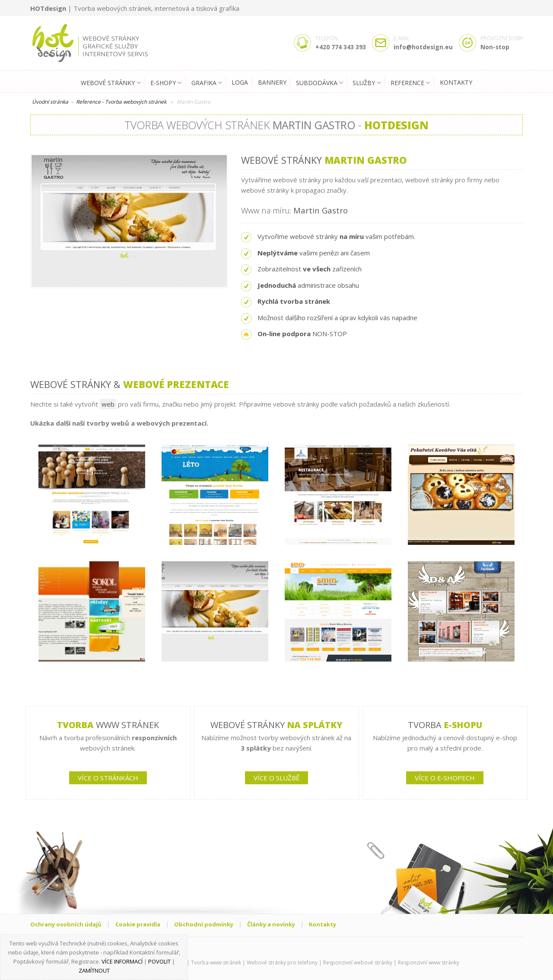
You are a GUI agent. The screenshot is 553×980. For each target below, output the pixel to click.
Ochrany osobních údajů (66, 924)
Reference (410, 83)
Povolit (159, 961)
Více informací (122, 961)
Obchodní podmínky (204, 924)
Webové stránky (111, 83)
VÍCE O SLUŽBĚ (276, 778)
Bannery (272, 82)
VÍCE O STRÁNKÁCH (108, 778)
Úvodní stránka (50, 102)
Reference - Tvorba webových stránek (121, 102)
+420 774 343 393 (341, 47)
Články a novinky (271, 924)
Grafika (207, 83)
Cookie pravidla (138, 924)
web (108, 404)
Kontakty (456, 82)
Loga (240, 82)
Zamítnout (94, 970)
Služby (367, 83)
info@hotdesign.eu (423, 47)
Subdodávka (319, 83)
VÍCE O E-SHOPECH (445, 778)
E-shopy (166, 83)
